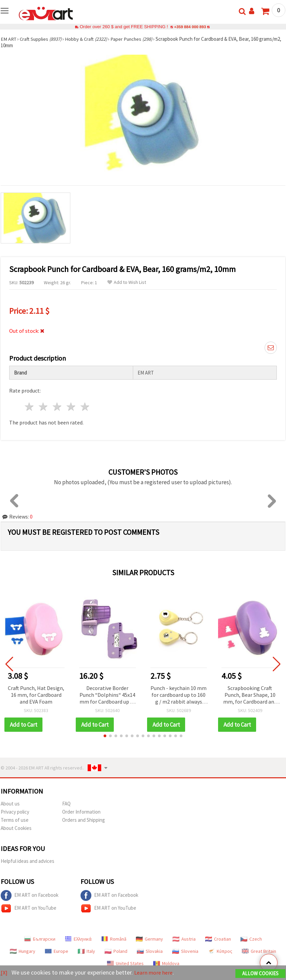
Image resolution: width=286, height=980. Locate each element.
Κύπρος (220, 951)
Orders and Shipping (84, 820)
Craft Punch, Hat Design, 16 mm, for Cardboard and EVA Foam (36, 695)
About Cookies (16, 828)
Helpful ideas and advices (28, 861)
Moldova (166, 963)
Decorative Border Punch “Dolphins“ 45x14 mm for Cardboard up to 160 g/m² (108, 695)
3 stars (58, 407)
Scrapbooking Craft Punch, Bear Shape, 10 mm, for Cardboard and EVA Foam (250, 695)
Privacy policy (15, 812)
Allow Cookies (260, 974)
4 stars (71, 407)
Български (40, 939)
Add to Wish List (127, 282)
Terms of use (15, 820)
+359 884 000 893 (190, 27)
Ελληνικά (78, 939)
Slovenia (185, 951)
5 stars (85, 407)
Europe (57, 951)
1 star (30, 407)
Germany (149, 939)
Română (114, 939)
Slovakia (150, 951)
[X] (4, 973)
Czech (251, 939)
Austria (184, 939)
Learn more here (155, 973)
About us (10, 804)
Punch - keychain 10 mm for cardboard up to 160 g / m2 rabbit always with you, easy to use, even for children (178, 695)
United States (125, 963)
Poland (116, 951)
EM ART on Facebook (30, 895)
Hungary (23, 951)
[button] (105, 736)
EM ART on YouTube (29, 908)
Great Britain (259, 951)
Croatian (218, 939)
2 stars (44, 407)
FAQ (66, 804)
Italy (86, 951)
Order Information (81, 812)
